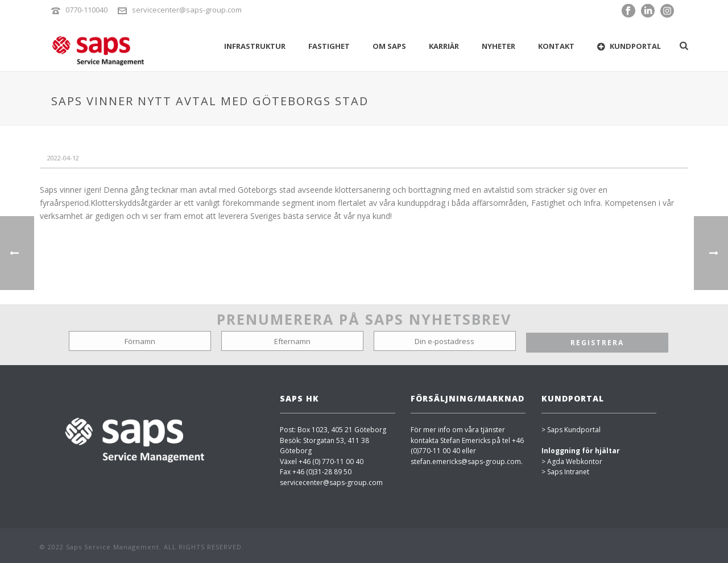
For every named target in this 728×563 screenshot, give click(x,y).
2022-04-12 (63, 158)
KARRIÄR (444, 46)
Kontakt (556, 46)
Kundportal (629, 46)
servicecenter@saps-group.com (187, 10)
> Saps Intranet (565, 472)
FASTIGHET (329, 46)
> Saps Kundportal (571, 430)
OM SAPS (389, 46)
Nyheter (499, 46)
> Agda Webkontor (572, 461)
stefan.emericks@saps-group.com (466, 461)
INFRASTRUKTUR (255, 46)
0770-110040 (86, 10)
